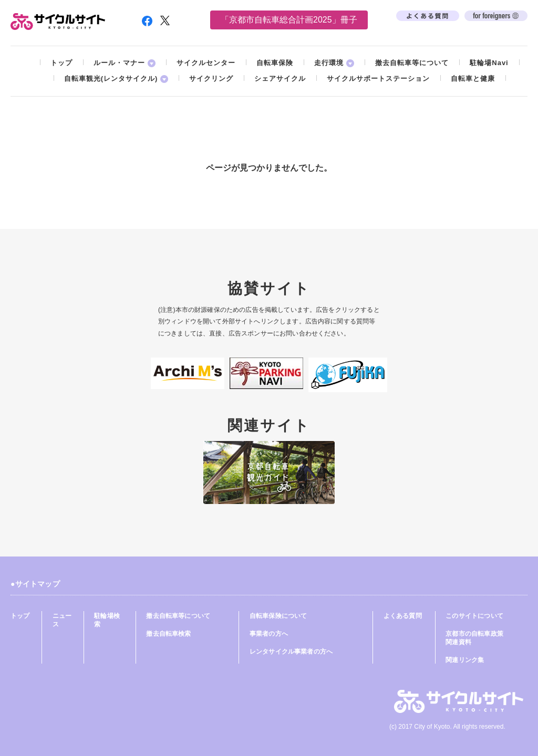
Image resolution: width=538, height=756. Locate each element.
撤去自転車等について (412, 63)
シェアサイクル (280, 78)
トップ (61, 63)
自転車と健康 (473, 78)
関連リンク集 (465, 660)
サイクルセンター (206, 63)
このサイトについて (474, 616)
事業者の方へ (269, 634)
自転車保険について (278, 616)
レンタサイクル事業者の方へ (291, 652)
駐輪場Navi (489, 63)
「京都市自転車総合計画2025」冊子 (289, 20)
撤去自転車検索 (168, 634)
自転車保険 (275, 63)
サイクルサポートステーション (378, 78)
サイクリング (211, 78)
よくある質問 (403, 616)
